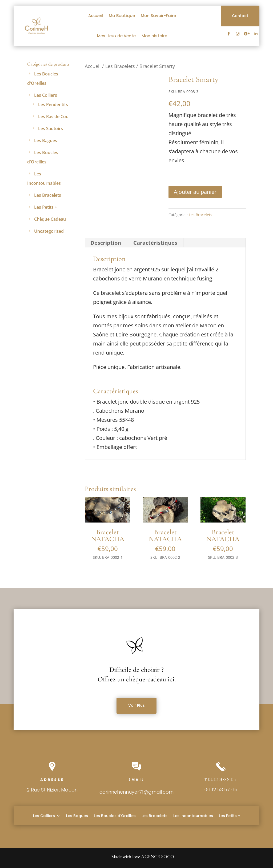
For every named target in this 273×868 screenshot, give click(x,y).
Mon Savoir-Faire (158, 16)
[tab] (106, 243)
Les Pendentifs (53, 105)
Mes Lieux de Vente (116, 36)
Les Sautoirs (51, 128)
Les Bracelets (120, 66)
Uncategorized (49, 231)
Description (106, 243)
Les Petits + (46, 207)
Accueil (96, 16)
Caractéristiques (155, 243)
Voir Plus (136, 705)
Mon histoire (154, 36)
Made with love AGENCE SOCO (143, 857)
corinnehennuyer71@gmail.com (136, 792)
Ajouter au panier (195, 192)
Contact (240, 16)
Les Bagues (46, 140)
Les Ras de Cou (53, 116)
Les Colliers (46, 95)
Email (136, 780)
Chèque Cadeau (50, 219)
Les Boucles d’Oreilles (115, 815)
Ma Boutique (122, 16)
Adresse (52, 780)
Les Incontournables (193, 815)
